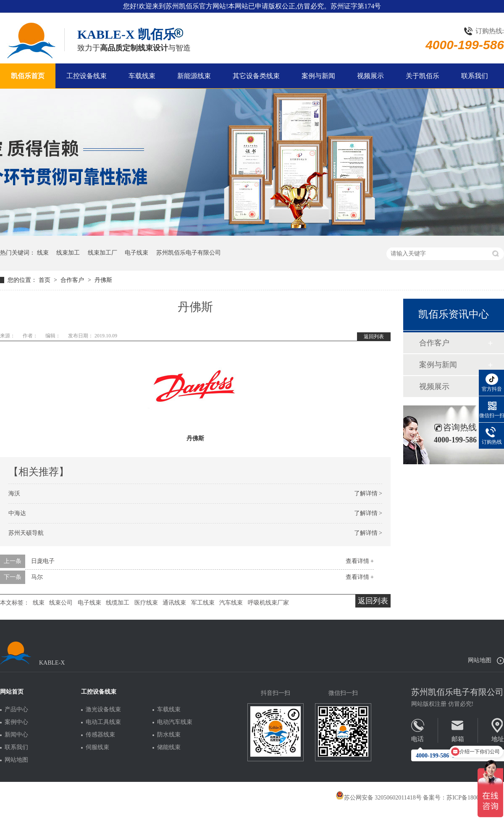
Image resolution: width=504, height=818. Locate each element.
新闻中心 (16, 735)
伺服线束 (97, 747)
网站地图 (480, 660)
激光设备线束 (103, 710)
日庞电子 (43, 561)
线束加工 (68, 253)
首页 (45, 280)
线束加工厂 (102, 253)
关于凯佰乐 (423, 76)
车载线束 (142, 76)
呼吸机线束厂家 (268, 603)
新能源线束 (194, 76)
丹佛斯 (103, 280)
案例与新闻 (318, 76)
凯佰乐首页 (28, 76)
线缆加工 (118, 603)
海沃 (14, 493)
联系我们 (475, 76)
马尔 (37, 577)
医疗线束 (146, 603)
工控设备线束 (87, 76)
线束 (43, 253)
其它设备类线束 (256, 76)
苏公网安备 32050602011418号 (379, 798)
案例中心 (16, 722)
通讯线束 (174, 603)
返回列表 (374, 337)
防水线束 (169, 735)
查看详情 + (360, 561)
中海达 (17, 513)
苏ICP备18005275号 (472, 798)
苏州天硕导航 (26, 533)
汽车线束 (231, 603)
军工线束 (203, 603)
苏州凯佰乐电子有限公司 (189, 253)
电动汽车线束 (175, 722)
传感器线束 (100, 735)
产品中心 (16, 710)
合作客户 (73, 280)
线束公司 (61, 603)
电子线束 (136, 253)
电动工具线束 (103, 722)
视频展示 (370, 76)
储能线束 (169, 747)
